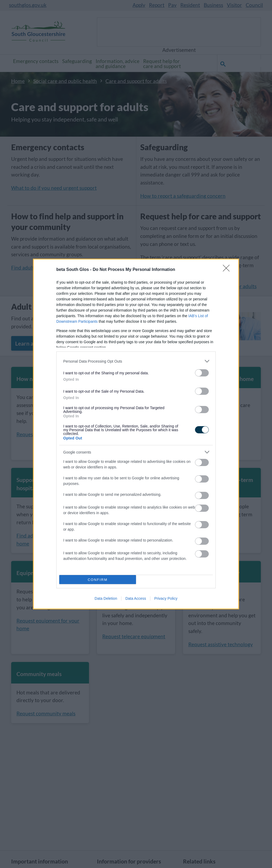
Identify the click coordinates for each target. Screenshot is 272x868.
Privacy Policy (166, 598)
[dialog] (136, 434)
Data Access (136, 598)
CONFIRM (98, 580)
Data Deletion (106, 598)
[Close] (228, 270)
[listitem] (136, 361)
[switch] (202, 373)
